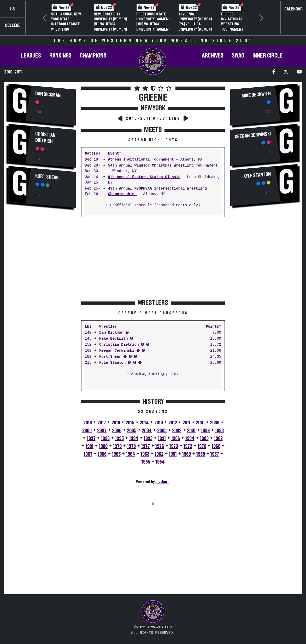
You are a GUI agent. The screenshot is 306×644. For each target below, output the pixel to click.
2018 (88, 423)
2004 (147, 431)
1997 (91, 438)
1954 (160, 462)
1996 (105, 438)
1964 (131, 454)
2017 (102, 423)
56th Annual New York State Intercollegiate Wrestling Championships (66, 24)
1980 (103, 446)
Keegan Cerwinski (117, 351)
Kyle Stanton (112, 363)
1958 (201, 454)
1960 (187, 454)
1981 (90, 446)
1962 (159, 454)
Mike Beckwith (113, 339)
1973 (174, 446)
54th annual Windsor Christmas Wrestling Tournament (163, 166)
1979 (117, 446)
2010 (200, 423)
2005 (132, 431)
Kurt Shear (47, 177)
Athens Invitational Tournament (141, 160)
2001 (191, 431)
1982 (218, 438)
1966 (102, 454)
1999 (205, 431)
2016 (116, 423)
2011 (186, 423)
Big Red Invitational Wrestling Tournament (232, 22)
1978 (131, 446)
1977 (146, 446)
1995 (119, 438)
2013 (159, 423)
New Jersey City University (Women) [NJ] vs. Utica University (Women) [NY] (110, 24)
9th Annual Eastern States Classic (144, 177)
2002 (177, 431)
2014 (144, 423)
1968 (216, 446)
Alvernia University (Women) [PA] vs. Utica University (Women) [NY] (195, 24)
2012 (173, 423)
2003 (162, 431)
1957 (215, 454)
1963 (145, 454)
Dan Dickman (48, 95)
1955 (146, 462)
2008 (87, 431)
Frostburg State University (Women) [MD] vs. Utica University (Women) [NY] (153, 24)
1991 (162, 438)
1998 (219, 431)
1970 (202, 446)
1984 (190, 438)
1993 (148, 438)
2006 (117, 431)
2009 (215, 423)
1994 (134, 438)
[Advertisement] (42, 300)
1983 (204, 438)
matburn (162, 482)
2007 (102, 431)
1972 (188, 446)
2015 (130, 423)
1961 (173, 454)
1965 (116, 454)
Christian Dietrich (45, 138)
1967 (88, 454)
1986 (176, 438)
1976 (160, 446)
